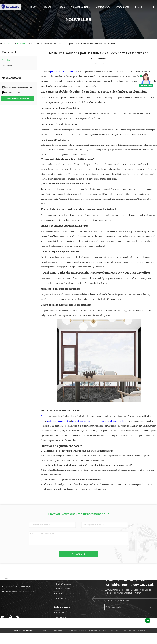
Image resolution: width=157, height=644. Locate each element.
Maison (33, 7)
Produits (47, 7)
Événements (122, 7)
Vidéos (61, 7)
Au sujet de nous (80, 7)
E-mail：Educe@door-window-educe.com (20, 592)
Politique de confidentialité (23, 630)
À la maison (9, 44)
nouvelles (21, 44)
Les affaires (7, 66)
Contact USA (103, 7)
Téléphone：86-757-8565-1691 (16, 587)
